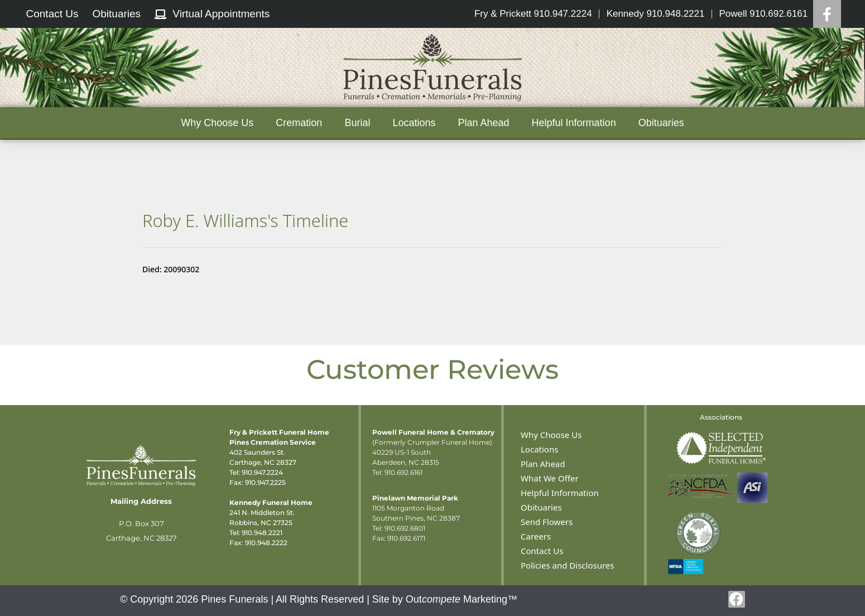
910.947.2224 (262, 472)
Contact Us (542, 551)
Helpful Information (574, 123)
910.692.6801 (405, 528)
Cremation (299, 123)
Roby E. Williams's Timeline (245, 220)
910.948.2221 (262, 533)
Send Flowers (547, 522)
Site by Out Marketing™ (445, 599)
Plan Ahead (483, 123)
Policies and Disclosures (567, 565)
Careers (536, 536)
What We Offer (550, 478)
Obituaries (661, 123)
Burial (357, 123)
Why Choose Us (217, 123)
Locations (414, 123)
